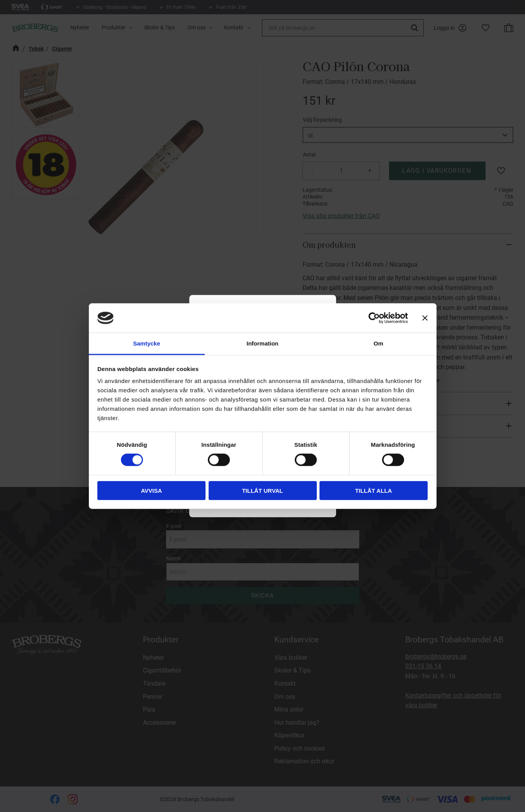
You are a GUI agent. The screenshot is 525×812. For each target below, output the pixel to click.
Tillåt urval (262, 490)
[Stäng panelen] (425, 318)
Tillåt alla (373, 490)
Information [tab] (262, 343)
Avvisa (152, 490)
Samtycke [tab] (146, 343)
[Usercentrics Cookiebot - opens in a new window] (374, 318)
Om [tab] (378, 343)
